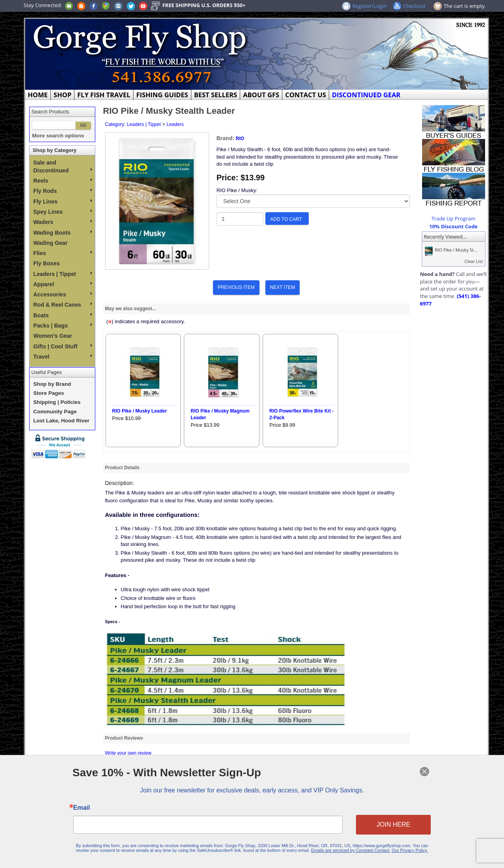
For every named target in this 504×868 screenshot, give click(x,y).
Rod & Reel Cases (63, 305)
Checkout (414, 6)
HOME (38, 95)
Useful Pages (47, 372)
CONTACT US (306, 95)
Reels (63, 181)
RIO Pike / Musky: (237, 190)
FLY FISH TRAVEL (104, 95)
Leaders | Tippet (63, 274)
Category (115, 124)
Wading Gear (51, 243)
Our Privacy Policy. (401, 848)
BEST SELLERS (216, 95)
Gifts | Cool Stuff (63, 346)
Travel (63, 357)
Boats (63, 315)
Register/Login (370, 6)
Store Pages (49, 393)
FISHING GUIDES (162, 95)
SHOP (62, 95)
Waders (63, 222)
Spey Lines (63, 212)
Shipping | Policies (57, 402)
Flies (63, 253)
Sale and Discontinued (63, 167)
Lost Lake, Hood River (62, 421)
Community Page (55, 412)
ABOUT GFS (261, 95)
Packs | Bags (63, 326)
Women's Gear (53, 336)
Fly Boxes (47, 263)
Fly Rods (63, 191)
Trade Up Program (454, 218)
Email (92, 808)
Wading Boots (63, 233)
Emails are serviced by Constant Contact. (345, 848)
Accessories (63, 294)
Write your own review (128, 753)
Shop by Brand (52, 384)
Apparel (63, 284)
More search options (58, 136)
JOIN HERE (385, 824)
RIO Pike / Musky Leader (140, 411)
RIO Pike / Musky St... (450, 250)
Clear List (473, 261)
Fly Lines (63, 202)
